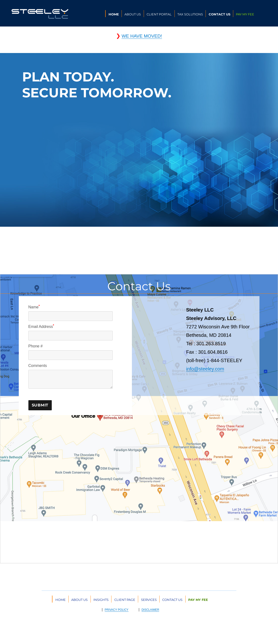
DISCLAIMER (150, 610)
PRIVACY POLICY (117, 610)
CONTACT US (220, 14)
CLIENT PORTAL (159, 14)
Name (34, 307)
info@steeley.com (205, 369)
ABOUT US (133, 14)
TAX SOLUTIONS (190, 14)
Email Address (41, 326)
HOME (114, 14)
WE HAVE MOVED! (142, 36)
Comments (38, 366)
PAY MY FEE (245, 14)
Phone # (36, 346)
